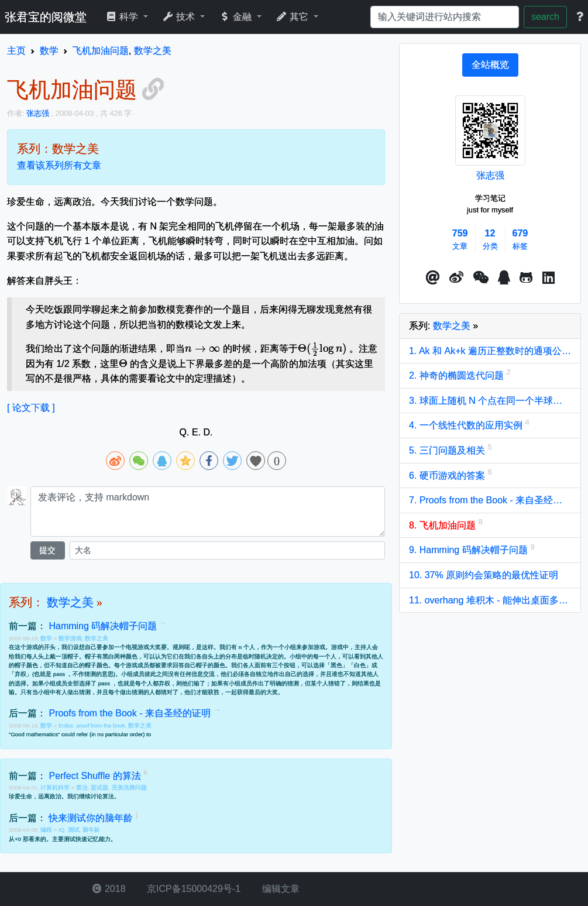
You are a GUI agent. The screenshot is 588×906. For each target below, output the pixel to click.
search (545, 17)
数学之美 (70, 602)
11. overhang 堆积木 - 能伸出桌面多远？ (490, 600)
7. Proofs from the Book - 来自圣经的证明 (490, 500)
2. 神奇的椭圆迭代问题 (458, 375)
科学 (123, 17)
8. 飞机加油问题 (443, 525)
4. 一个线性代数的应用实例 (467, 425)
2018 (109, 889)
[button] (433, 278)
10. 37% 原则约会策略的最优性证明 (484, 575)
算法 (82, 787)
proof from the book (101, 725)
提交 (47, 550)
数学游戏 (70, 638)
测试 (74, 830)
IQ (61, 830)
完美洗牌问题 (129, 787)
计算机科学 (56, 787)
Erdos (66, 725)
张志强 (490, 175)
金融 (237, 17)
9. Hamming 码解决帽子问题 (470, 550)
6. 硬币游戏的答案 (448, 476)
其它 (293, 17)
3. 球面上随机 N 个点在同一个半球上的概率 (490, 401)
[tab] (490, 65)
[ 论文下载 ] (31, 408)
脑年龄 (91, 830)
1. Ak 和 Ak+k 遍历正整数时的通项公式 (490, 351)
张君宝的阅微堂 (46, 17)
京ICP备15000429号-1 (193, 889)
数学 (47, 638)
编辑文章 (279, 889)
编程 (47, 830)
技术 (180, 17)
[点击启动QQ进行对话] (504, 278)
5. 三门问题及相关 (448, 450)
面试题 (99, 787)
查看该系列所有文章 (59, 165)
